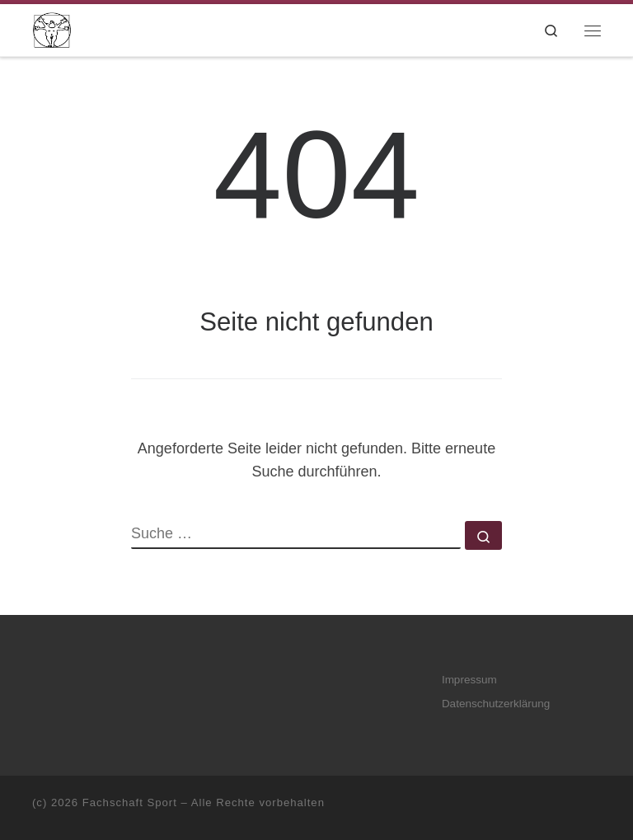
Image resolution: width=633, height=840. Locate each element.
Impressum (469, 680)
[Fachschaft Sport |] (52, 28)
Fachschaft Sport (130, 802)
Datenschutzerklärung (496, 704)
